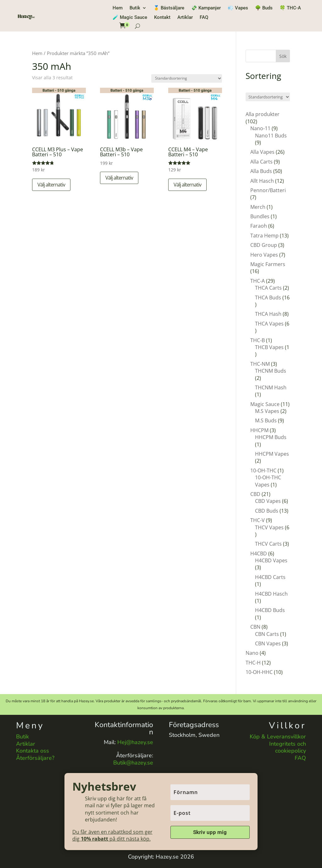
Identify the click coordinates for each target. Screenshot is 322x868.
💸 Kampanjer (206, 8)
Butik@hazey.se (133, 763)
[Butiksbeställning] (187, 78)
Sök (283, 56)
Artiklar (185, 18)
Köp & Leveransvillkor (278, 737)
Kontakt (162, 18)
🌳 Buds (264, 8)
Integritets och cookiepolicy (288, 747)
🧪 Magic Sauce (130, 18)
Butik (135, 8)
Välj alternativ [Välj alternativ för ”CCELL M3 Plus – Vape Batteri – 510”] (51, 185)
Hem (118, 8)
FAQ (204, 18)
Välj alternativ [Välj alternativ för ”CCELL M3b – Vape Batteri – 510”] (119, 178)
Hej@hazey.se (135, 742)
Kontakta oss (33, 751)
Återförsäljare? (35, 758)
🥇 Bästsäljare (169, 8)
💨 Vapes (238, 8)
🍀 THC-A (290, 8)
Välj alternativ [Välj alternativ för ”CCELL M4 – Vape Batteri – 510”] (187, 185)
